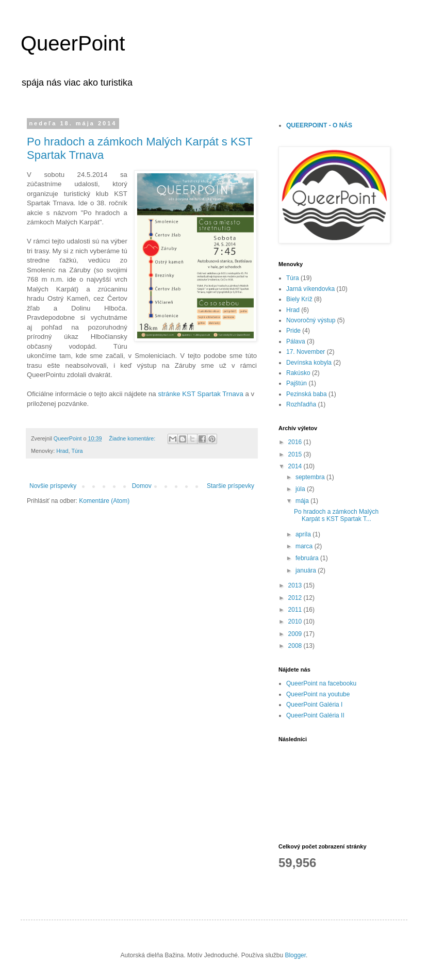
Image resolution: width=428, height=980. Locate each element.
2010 (296, 622)
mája (303, 501)
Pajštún (297, 383)
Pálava (296, 341)
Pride (293, 331)
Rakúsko (298, 373)
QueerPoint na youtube (318, 694)
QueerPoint (73, 43)
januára (307, 570)
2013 (296, 585)
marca (305, 546)
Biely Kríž (299, 299)
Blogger (295, 955)
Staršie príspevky (231, 486)
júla (301, 489)
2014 (296, 466)
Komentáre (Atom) (104, 501)
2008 (296, 646)
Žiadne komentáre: (133, 438)
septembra (311, 477)
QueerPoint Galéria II (315, 715)
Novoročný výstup (311, 320)
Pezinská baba (307, 394)
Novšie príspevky (53, 486)
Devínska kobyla (309, 363)
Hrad (62, 451)
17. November (306, 352)
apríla (304, 534)
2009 (296, 634)
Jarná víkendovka (310, 289)
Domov (142, 486)
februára (308, 558)
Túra (77, 451)
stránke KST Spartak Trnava (200, 394)
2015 (296, 454)
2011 (296, 610)
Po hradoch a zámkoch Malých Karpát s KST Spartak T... (336, 515)
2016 (296, 442)
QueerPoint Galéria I (314, 705)
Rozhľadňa (301, 404)
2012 (296, 598)
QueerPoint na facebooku (321, 683)
